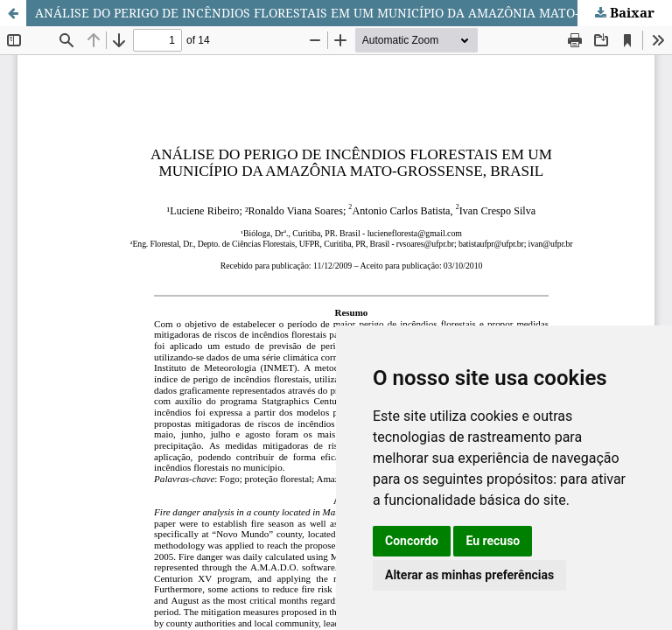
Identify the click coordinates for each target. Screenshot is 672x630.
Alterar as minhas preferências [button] (469, 575)
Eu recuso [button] (493, 541)
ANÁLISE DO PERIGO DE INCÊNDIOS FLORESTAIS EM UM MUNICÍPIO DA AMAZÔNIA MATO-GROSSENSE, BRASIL (353, 13)
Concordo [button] (412, 541)
